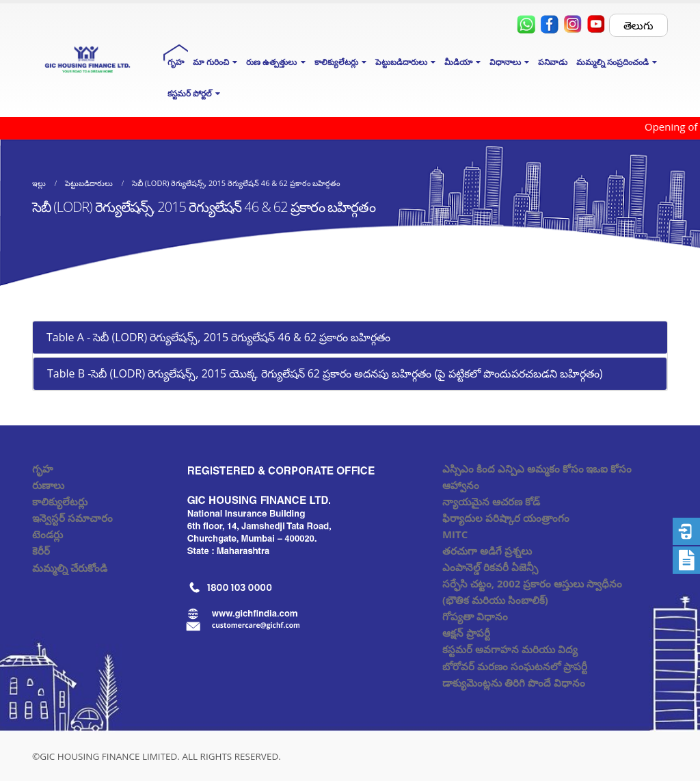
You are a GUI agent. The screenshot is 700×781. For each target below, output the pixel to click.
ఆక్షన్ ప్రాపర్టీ (466, 633)
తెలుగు (638, 25)
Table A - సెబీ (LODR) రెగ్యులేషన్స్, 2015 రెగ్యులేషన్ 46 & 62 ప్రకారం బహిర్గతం (218, 337)
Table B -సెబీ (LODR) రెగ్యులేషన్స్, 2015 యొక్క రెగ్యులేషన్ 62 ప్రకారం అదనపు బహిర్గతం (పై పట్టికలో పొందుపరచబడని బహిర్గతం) (325, 373)
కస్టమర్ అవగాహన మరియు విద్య (510, 649)
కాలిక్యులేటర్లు (60, 501)
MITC (455, 534)
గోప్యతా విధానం (475, 616)
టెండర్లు (48, 534)
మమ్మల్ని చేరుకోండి (70, 568)
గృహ (176, 62)
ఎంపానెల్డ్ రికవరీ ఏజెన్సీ (490, 567)
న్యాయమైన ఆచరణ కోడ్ (491, 501)
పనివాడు (553, 62)
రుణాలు (48, 485)
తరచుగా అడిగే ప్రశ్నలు (487, 551)
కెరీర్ (41, 551)
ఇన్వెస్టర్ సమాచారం (72, 518)
